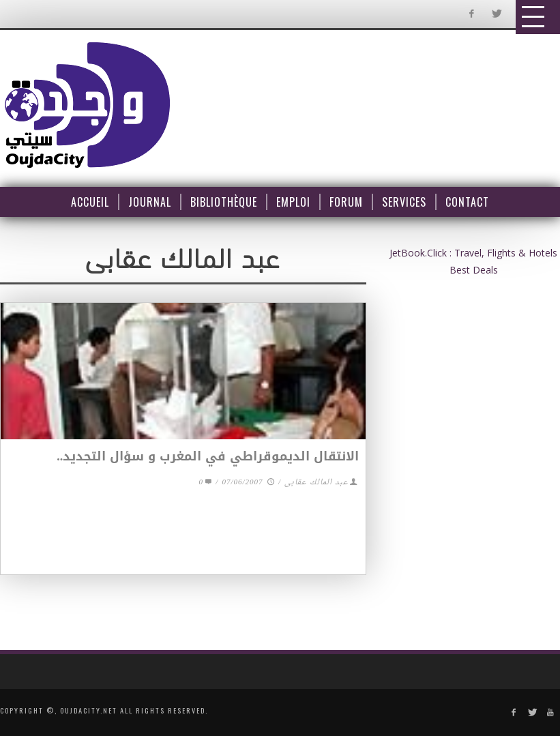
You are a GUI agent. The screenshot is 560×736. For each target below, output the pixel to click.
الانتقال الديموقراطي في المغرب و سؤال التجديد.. (208, 456)
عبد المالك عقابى (316, 483)
